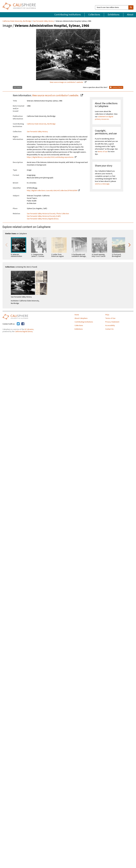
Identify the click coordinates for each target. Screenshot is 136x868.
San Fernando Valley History (43, 21)
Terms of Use (110, 318)
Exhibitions (114, 15)
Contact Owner (116, 87)
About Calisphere (81, 318)
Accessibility (110, 326)
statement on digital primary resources (104, 118)
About (130, 15)
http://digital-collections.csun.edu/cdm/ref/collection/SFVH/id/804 (52, 191)
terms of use (103, 152)
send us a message (102, 184)
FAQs (107, 315)
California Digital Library (24, 332)
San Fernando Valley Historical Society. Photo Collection (48, 214)
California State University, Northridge (17, 21)
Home (77, 315)
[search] (131, 7)
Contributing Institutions (68, 15)
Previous (6, 245)
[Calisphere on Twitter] (18, 324)
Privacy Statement (112, 322)
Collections (94, 15)
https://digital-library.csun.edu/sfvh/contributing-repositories (50, 157)
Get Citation (17, 87)
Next (130, 245)
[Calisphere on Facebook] (23, 324)
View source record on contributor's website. (56, 95)
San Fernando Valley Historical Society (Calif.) (44, 216)
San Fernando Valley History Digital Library (43, 219)
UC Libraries (29, 329)
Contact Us (109, 329)
